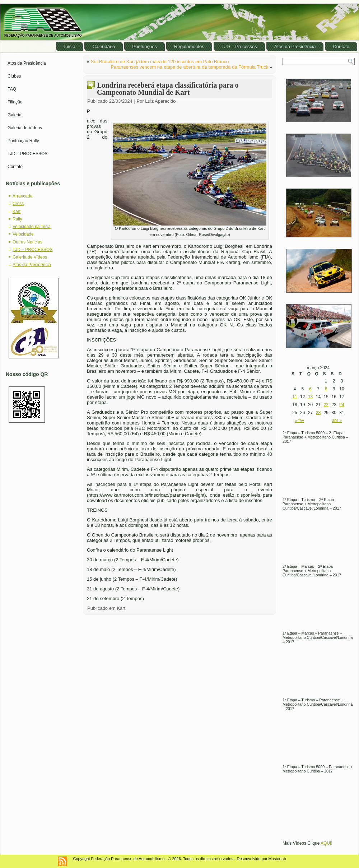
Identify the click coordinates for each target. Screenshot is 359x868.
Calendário (104, 47)
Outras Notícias (27, 242)
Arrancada (22, 196)
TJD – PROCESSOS (27, 154)
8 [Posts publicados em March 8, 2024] (326, 389)
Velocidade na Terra (32, 227)
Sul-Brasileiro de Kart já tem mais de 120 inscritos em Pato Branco (160, 62)
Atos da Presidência (295, 47)
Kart (17, 212)
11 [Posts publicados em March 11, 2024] (295, 397)
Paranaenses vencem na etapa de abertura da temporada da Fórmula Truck (190, 67)
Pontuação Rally (23, 141)
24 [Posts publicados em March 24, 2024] (342, 405)
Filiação (15, 102)
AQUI (326, 843)
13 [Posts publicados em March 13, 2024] (310, 397)
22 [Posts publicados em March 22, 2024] (326, 405)
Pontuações (144, 47)
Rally (17, 219)
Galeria (15, 115)
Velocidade (23, 234)
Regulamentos (189, 47)
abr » (337, 421)
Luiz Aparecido (160, 101)
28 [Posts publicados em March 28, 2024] (318, 413)
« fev (299, 421)
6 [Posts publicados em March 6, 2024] (310, 389)
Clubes (14, 76)
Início (69, 47)
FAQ (12, 89)
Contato (341, 47)
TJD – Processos (239, 47)
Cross (18, 204)
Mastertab (277, 859)
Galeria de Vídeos (25, 128)
